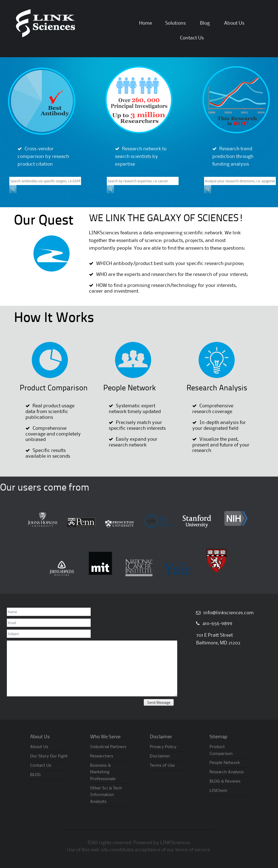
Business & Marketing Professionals (103, 772)
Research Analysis (217, 388)
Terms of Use (162, 766)
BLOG (35, 775)
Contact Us (192, 38)
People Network (130, 388)
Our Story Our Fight (49, 756)
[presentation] (48, 710)
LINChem (218, 791)
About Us (234, 23)
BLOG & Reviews (225, 782)
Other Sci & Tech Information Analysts (106, 795)
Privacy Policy (163, 747)
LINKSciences (175, 843)
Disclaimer (160, 756)
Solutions (175, 23)
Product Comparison (54, 388)
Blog (205, 23)
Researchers (102, 756)
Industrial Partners (108, 747)
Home (146, 23)
